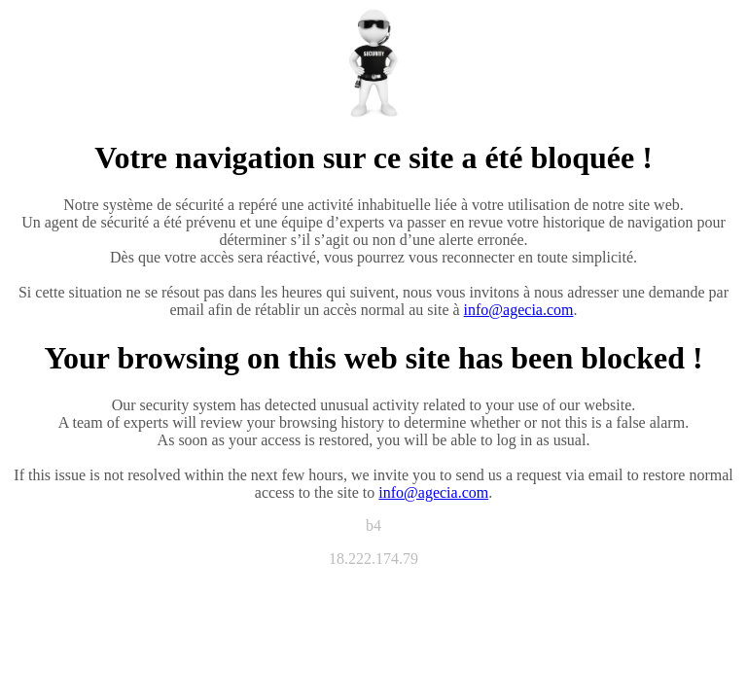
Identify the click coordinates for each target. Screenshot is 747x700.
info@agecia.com (519, 310)
